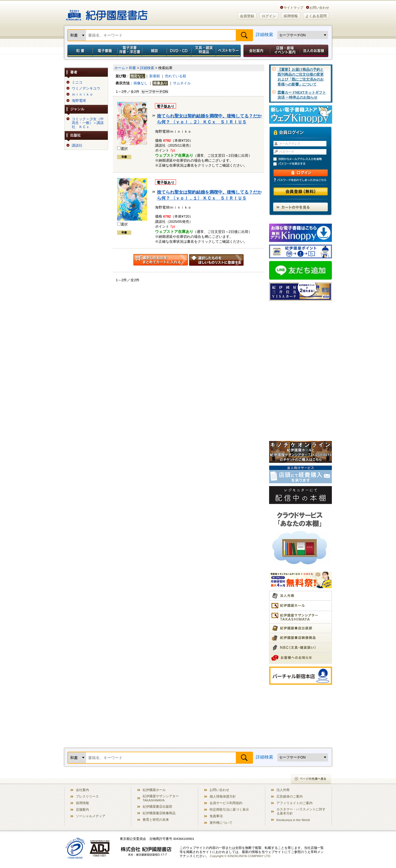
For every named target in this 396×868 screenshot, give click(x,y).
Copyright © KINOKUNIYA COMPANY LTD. (241, 856)
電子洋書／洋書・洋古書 (129, 51)
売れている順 (175, 76)
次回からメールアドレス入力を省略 (303, 159)
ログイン (269, 16)
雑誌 (154, 51)
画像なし (141, 83)
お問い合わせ (319, 8)
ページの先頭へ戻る (311, 779)
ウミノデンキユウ (86, 88)
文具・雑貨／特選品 (204, 51)
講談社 (77, 146)
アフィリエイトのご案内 (294, 803)
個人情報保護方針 (223, 796)
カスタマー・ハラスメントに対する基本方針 (301, 811)
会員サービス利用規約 (226, 803)
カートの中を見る (300, 207)
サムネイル (182, 83)
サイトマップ (293, 8)
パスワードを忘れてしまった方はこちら (300, 180)
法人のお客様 (314, 51)
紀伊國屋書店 (107, 13)
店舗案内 (82, 809)
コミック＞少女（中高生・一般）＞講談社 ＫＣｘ (88, 123)
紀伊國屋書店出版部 (157, 806)
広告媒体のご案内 (290, 796)
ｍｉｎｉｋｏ (82, 94)
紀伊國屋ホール (154, 790)
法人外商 (283, 790)
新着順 (155, 76)
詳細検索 (264, 35)
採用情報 (291, 16)
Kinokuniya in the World (293, 820)
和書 (79, 51)
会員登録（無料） (301, 192)
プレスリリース (87, 796)
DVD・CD (179, 51)
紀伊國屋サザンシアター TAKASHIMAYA (161, 798)
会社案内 (256, 51)
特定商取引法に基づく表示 (229, 809)
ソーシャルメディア (91, 816)
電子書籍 (105, 51)
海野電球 (79, 101)
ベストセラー (229, 51)
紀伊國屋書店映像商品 (159, 813)
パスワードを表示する (303, 164)
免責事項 (216, 816)
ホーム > (121, 68)
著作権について (221, 823)
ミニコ (77, 82)
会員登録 (247, 16)
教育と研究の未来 (156, 820)
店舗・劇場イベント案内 (285, 51)
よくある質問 (316, 16)
